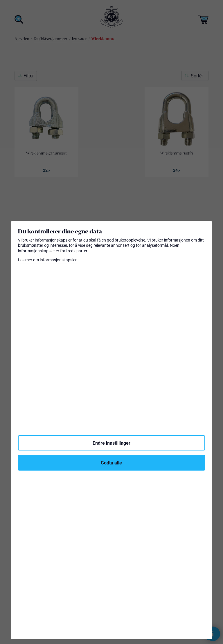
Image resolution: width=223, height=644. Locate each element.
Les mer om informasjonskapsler (47, 260)
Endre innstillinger (111, 443)
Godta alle (111, 463)
